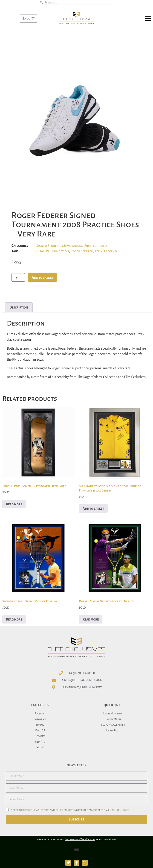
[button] (148, 19)
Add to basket (42, 278)
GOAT (40, 251)
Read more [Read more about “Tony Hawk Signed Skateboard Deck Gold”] (14, 504)
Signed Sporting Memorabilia (59, 246)
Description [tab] (19, 307)
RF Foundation (58, 251)
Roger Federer (82, 251)
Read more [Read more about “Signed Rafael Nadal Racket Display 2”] (14, 619)
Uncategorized (95, 246)
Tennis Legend (106, 251)
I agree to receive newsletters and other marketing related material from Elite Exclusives (69, 810)
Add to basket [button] (93, 508)
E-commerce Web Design (80, 839)
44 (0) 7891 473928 (82, 673)
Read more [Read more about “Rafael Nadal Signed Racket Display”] (91, 619)
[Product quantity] (18, 277)
